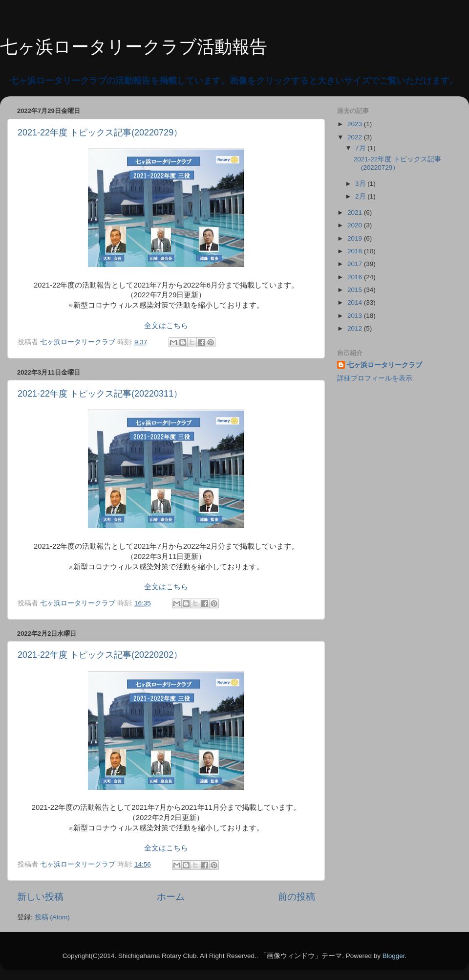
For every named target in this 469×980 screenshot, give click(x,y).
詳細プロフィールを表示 (375, 378)
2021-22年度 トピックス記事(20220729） (100, 133)
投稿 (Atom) (52, 917)
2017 (356, 264)
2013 (356, 316)
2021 (356, 212)
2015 (356, 290)
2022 (356, 137)
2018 (356, 251)
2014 (356, 302)
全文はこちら (166, 326)
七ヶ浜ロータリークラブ (384, 365)
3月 (361, 184)
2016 (356, 277)
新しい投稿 (40, 897)
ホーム (171, 897)
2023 (356, 124)
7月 (361, 148)
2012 (356, 328)
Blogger (394, 956)
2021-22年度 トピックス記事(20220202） (100, 655)
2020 (356, 225)
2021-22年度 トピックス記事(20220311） (100, 394)
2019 (356, 238)
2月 (361, 196)
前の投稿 (297, 897)
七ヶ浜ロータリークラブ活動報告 (134, 47)
